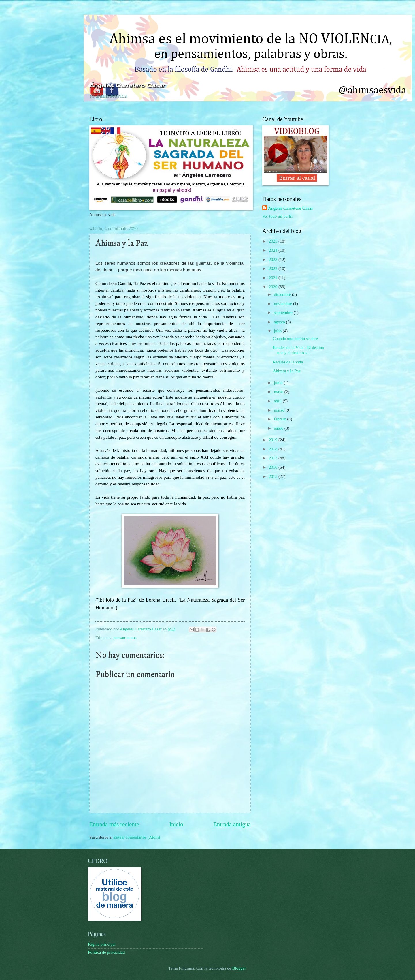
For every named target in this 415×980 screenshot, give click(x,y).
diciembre (283, 294)
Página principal (102, 944)
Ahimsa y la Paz (287, 371)
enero (279, 428)
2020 (274, 287)
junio (279, 383)
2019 (274, 440)
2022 (274, 269)
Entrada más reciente (114, 824)
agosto (280, 322)
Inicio (176, 824)
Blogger (239, 968)
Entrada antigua (232, 824)
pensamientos (125, 638)
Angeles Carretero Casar (290, 208)
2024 (274, 250)
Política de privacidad (106, 952)
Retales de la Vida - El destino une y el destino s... (299, 350)
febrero (280, 419)
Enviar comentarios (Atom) (137, 837)
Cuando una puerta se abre (295, 339)
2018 (274, 449)
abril (278, 401)
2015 (274, 476)
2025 (274, 241)
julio (278, 331)
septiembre (284, 313)
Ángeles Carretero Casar (127, 85)
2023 (274, 260)
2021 (274, 278)
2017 (274, 458)
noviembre (283, 304)
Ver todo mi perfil (277, 216)
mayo (279, 392)
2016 (274, 467)
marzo (280, 410)
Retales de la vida (288, 362)
